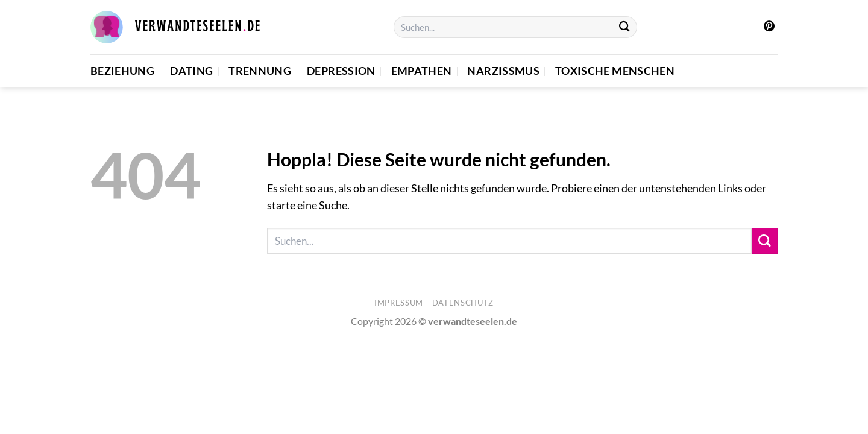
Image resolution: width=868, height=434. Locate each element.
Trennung (260, 71)
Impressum (399, 303)
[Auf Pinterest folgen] (769, 27)
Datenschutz (463, 303)
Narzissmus (503, 71)
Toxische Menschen (615, 71)
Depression (341, 71)
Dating (191, 71)
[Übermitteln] (625, 27)
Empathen (422, 71)
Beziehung (122, 71)
